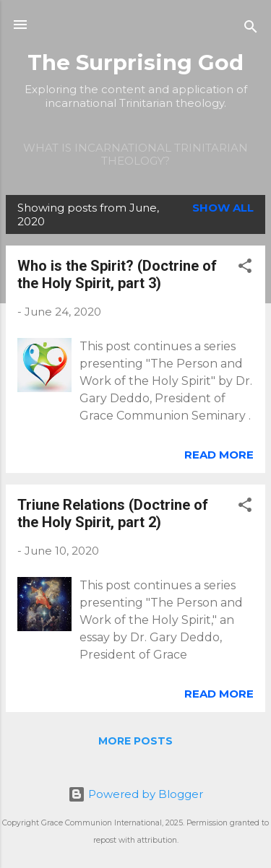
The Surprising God (135, 62)
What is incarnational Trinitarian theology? (135, 154)
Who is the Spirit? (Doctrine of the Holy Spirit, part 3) (117, 274)
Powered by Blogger (135, 794)
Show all (223, 208)
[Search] (251, 29)
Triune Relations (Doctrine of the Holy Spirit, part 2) (113, 513)
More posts (135, 741)
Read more (219, 455)
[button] (245, 268)
